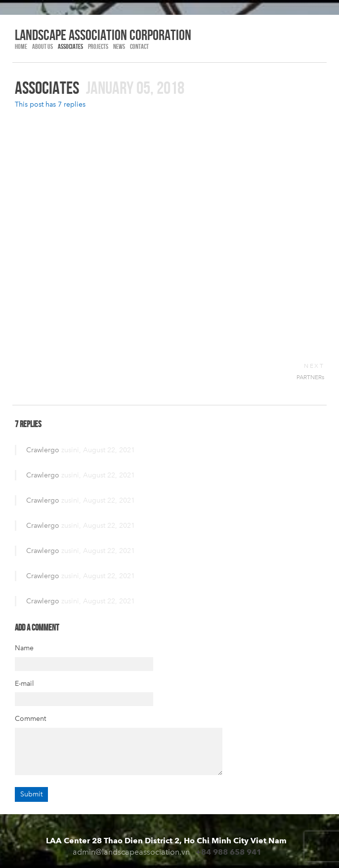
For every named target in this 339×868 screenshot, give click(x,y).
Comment (30, 719)
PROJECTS (98, 46)
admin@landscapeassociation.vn (131, 852)
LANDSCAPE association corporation (103, 35)
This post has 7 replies (50, 104)
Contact (139, 46)
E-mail (24, 684)
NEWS (119, 46)
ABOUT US (42, 46)
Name (24, 648)
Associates (70, 46)
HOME (21, 46)
